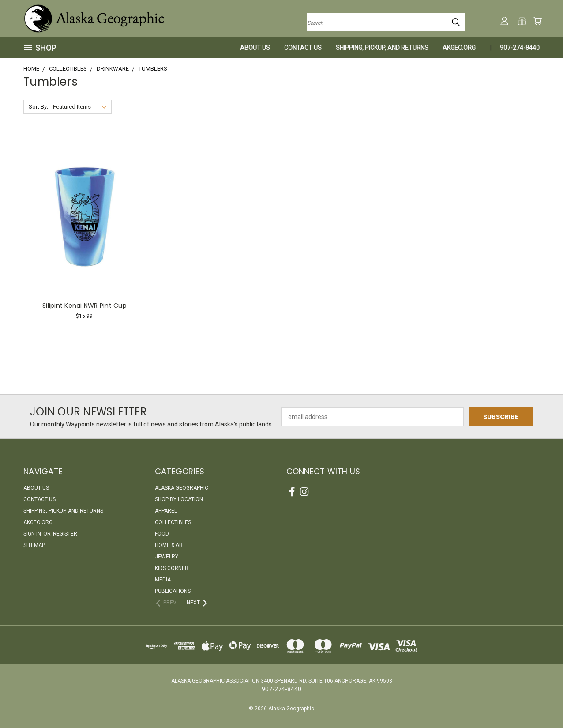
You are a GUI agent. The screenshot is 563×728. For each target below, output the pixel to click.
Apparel (166, 511)
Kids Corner (172, 568)
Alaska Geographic (182, 488)
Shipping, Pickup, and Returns (382, 48)
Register (65, 534)
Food (162, 534)
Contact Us (303, 48)
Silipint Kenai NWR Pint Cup (84, 306)
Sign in (33, 534)
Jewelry (167, 557)
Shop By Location (179, 499)
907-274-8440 (520, 48)
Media (163, 580)
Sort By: (38, 107)
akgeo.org (459, 48)
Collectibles (173, 522)
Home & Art (170, 545)
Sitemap (34, 545)
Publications (173, 591)
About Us (255, 48)
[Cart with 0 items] (537, 21)
